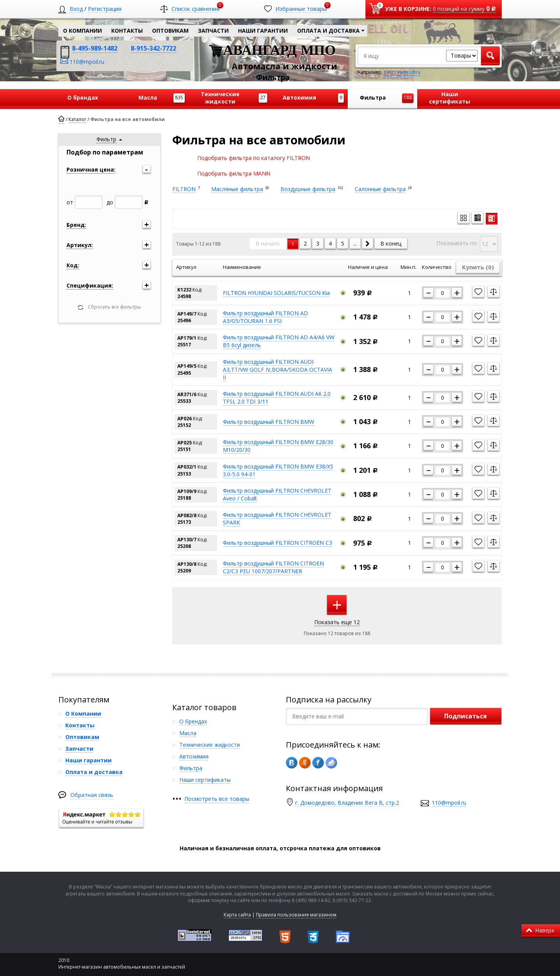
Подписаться (465, 716)
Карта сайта (237, 915)
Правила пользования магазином (296, 915)
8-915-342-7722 (153, 48)
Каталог (77, 119)
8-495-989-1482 (95, 48)
